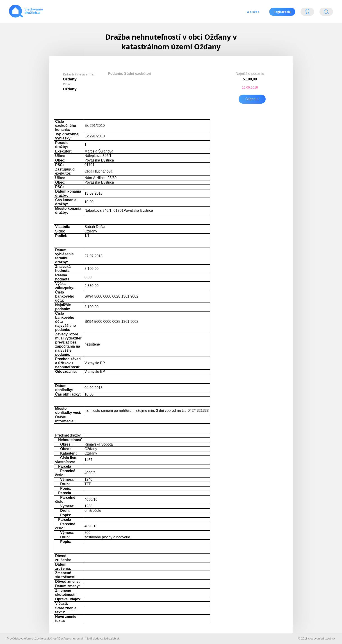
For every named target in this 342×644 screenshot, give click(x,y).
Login (307, 13)
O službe (253, 12)
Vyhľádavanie (326, 13)
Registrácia (282, 12)
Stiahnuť (252, 99)
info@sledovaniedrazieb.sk (102, 638)
